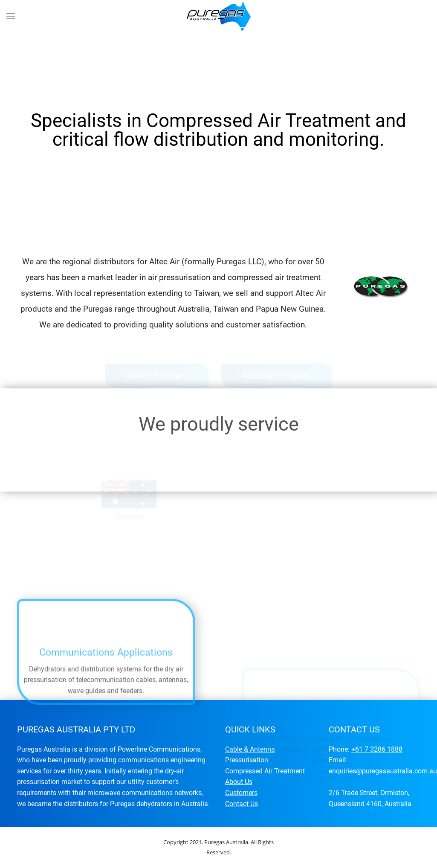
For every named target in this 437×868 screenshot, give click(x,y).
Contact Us (242, 804)
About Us (239, 782)
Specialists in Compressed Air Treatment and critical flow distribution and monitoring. (190, 221)
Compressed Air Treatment (265, 771)
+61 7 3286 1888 (377, 749)
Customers (241, 793)
